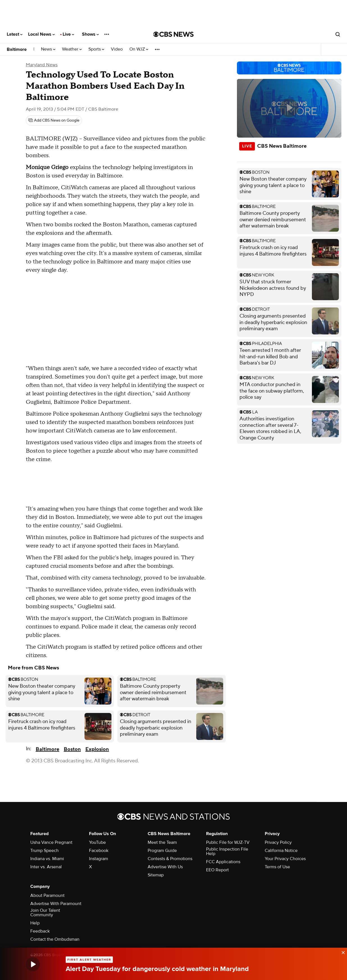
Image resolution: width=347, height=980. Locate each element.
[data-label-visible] (341, 951)
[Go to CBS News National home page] (174, 34)
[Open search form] (338, 34)
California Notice (281, 851)
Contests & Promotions (170, 859)
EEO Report (217, 870)
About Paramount (47, 895)
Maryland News (42, 65)
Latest (15, 34)
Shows (90, 34)
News (48, 49)
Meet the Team (162, 842)
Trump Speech (44, 851)
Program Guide (162, 851)
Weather (72, 49)
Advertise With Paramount (56, 904)
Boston (72, 749)
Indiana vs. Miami (47, 859)
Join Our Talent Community (45, 913)
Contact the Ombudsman (55, 939)
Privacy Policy (278, 842)
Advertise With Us (165, 867)
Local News (41, 34)
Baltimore (17, 49)
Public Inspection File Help (227, 851)
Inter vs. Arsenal (46, 867)
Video (117, 49)
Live (68, 34)
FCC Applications (223, 862)
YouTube (97, 842)
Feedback (40, 931)
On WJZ (139, 49)
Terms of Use (277, 867)
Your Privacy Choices (285, 859)
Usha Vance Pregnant (51, 842)
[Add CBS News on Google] (54, 120)
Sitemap (156, 875)
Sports (96, 49)
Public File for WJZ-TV (228, 842)
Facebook (99, 851)
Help (35, 923)
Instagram (99, 859)
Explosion (97, 749)
